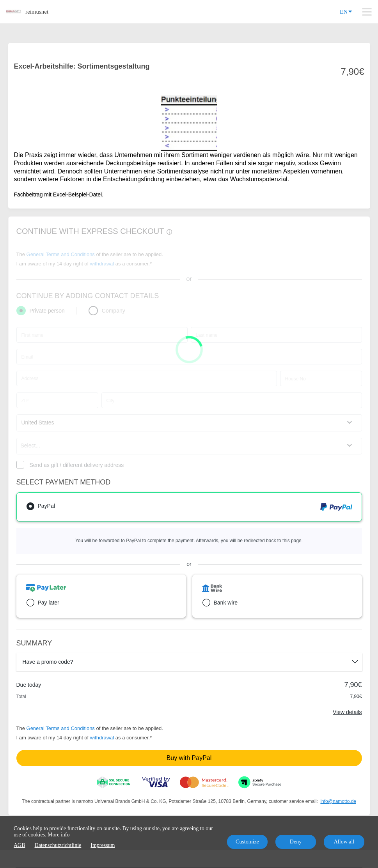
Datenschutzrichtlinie (58, 845)
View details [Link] (347, 712)
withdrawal (102, 738)
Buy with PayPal (189, 758)
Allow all (344, 842)
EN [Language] (346, 11)
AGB (20, 845)
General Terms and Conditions (61, 728)
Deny (296, 842)
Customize (247, 842)
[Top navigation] (367, 12)
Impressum (103, 845)
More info (59, 835)
